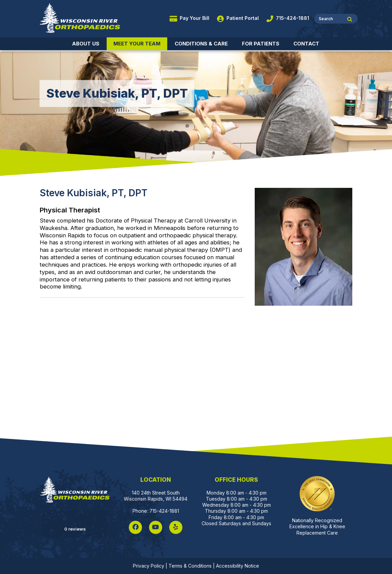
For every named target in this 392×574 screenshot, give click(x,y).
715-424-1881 (288, 18)
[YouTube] (156, 527)
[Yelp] (176, 527)
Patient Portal (238, 18)
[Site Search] (350, 20)
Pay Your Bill (189, 18)
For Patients (261, 44)
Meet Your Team (137, 44)
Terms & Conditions (190, 566)
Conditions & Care (201, 44)
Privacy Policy (149, 566)
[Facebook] (135, 527)
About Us (86, 44)
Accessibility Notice (238, 566)
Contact (306, 44)
